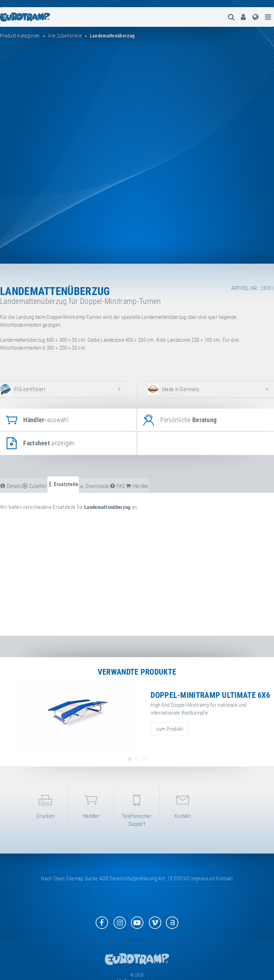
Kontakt (183, 805)
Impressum (203, 879)
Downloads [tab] (94, 486)
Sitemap (74, 879)
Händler (91, 805)
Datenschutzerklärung (133, 879)
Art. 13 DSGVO (174, 879)
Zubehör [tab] (34, 486)
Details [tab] (11, 486)
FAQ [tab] (118, 486)
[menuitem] (243, 17)
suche (91, 879)
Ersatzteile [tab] (63, 484)
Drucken (45, 805)
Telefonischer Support (137, 809)
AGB (104, 879)
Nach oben (53, 879)
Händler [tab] (137, 486)
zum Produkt (170, 729)
